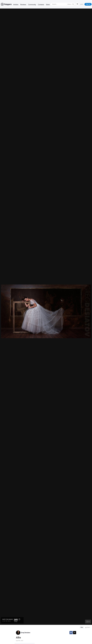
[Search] (59, 4)
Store (48, 5)
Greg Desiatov (26, 633)
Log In (82, 4)
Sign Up (88, 4)
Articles (16, 5)
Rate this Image (8, 619)
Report (88, 627)
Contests (41, 5)
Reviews (23, 5)
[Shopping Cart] (77, 4)
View (82, 627)
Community (32, 5)
